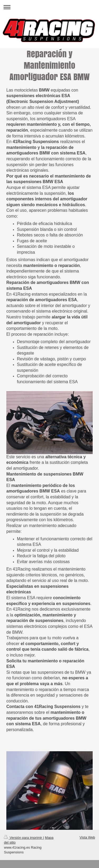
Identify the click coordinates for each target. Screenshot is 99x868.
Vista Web (87, 837)
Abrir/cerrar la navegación (49, 7)
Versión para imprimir (23, 838)
